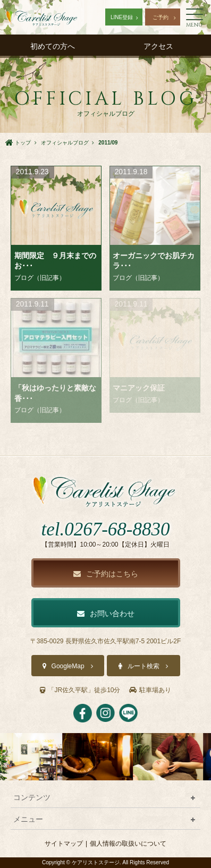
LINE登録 (122, 17)
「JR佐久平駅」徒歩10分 (80, 690)
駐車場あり (150, 690)
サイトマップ (64, 844)
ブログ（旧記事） (40, 278)
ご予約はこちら (106, 574)
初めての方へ (53, 46)
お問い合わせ (106, 614)
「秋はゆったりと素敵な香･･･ (55, 393)
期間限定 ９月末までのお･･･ (55, 261)
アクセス (158, 46)
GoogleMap (68, 666)
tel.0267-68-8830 (105, 529)
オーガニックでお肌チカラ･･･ (154, 261)
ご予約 (161, 17)
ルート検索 (144, 666)
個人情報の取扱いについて (128, 844)
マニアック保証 (139, 388)
